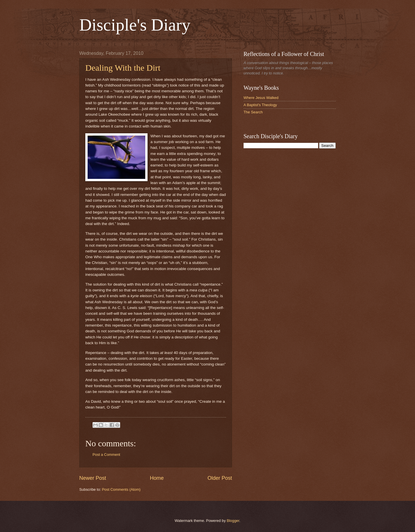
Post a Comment (106, 455)
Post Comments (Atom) (121, 489)
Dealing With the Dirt (123, 68)
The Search (253, 112)
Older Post (220, 478)
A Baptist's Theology (260, 105)
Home (157, 478)
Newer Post (93, 478)
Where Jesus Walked (261, 98)
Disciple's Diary (135, 25)
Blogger (233, 521)
